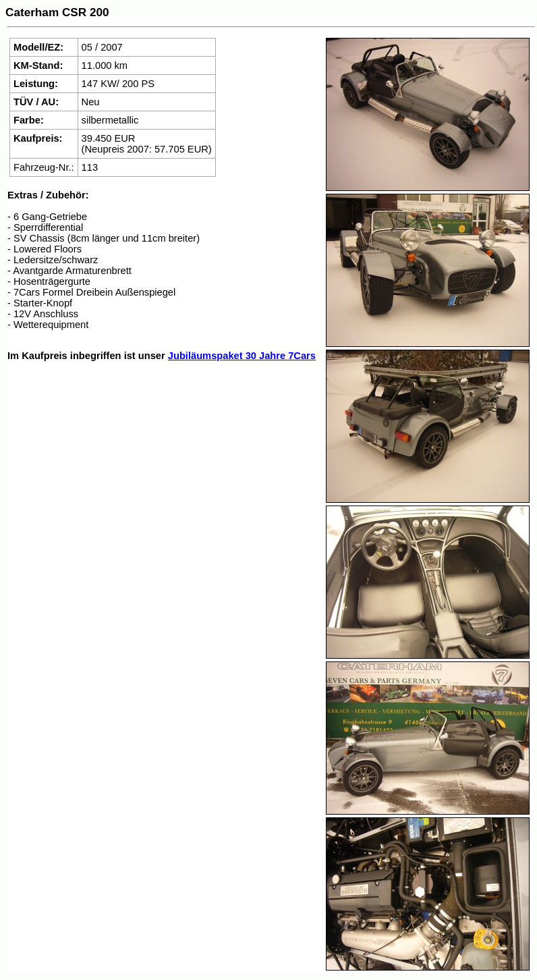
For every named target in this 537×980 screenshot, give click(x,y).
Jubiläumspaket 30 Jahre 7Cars (242, 356)
